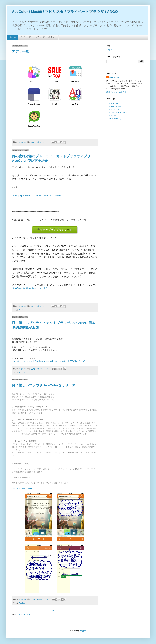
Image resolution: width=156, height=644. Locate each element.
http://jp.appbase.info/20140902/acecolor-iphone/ (36, 195)
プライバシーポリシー (46, 37)
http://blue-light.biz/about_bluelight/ (29, 288)
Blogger (83, 631)
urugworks (114, 77)
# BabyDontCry (115, 119)
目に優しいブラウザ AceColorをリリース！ (45, 385)
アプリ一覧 (26, 37)
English (109, 50)
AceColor (22, 310)
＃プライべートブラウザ (119, 113)
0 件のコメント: (42, 142)
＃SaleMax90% (115, 106)
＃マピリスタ (114, 109)
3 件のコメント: (43, 369)
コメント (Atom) (23, 615)
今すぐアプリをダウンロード (55, 230)
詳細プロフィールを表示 (116, 92)
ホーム (13, 37)
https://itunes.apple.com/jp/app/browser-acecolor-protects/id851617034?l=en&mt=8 (48, 361)
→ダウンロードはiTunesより (25, 488)
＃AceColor (113, 103)
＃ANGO (112, 116)
